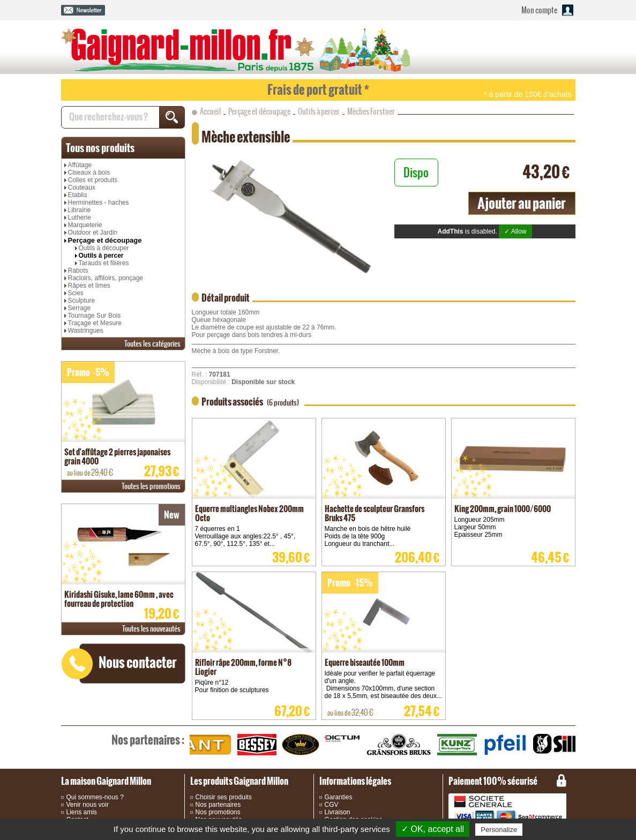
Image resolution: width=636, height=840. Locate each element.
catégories (152, 344)
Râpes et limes (89, 286)
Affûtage (80, 165)
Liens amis (82, 812)
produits (100, 148)
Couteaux (82, 187)
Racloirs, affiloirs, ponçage (106, 278)
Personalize (499, 830)
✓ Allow (515, 231)
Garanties (339, 797)
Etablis (78, 195)
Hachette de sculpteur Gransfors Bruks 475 (375, 513)
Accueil (210, 111)
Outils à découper (104, 248)
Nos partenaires (218, 805)
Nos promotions (218, 812)
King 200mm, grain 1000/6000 (503, 509)
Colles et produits (93, 180)
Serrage (80, 308)
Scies (76, 293)
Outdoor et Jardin (93, 232)
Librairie (80, 210)
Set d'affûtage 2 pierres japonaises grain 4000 (117, 456)
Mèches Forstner (371, 111)
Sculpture (82, 301)
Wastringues (86, 331)
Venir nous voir (88, 805)
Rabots (78, 271)
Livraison (338, 812)
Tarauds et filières (104, 263)
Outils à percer (101, 256)
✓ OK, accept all (433, 829)
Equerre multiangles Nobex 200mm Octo (249, 513)
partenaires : (148, 740)
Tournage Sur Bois (95, 316)
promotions (151, 486)
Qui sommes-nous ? (95, 797)
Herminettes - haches (99, 202)
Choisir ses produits (224, 797)
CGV (332, 805)
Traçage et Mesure (95, 323)
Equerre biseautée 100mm (365, 662)
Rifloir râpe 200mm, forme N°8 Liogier (243, 667)
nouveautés (151, 629)
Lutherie (80, 217)
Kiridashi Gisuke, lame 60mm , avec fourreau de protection (119, 599)
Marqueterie (85, 225)
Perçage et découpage (105, 240)
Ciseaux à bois (89, 172)
